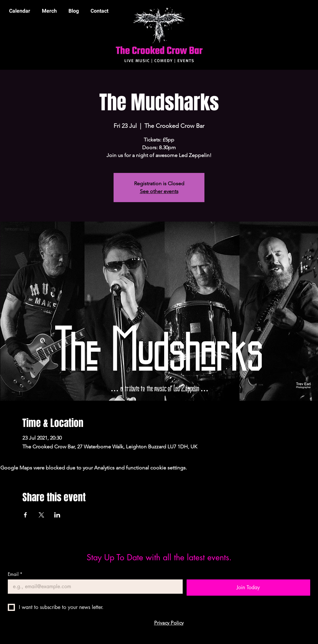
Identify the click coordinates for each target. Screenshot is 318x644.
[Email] (93, 587)
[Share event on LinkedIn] (57, 515)
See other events (159, 191)
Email (15, 574)
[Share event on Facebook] (25, 515)
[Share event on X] (41, 515)
